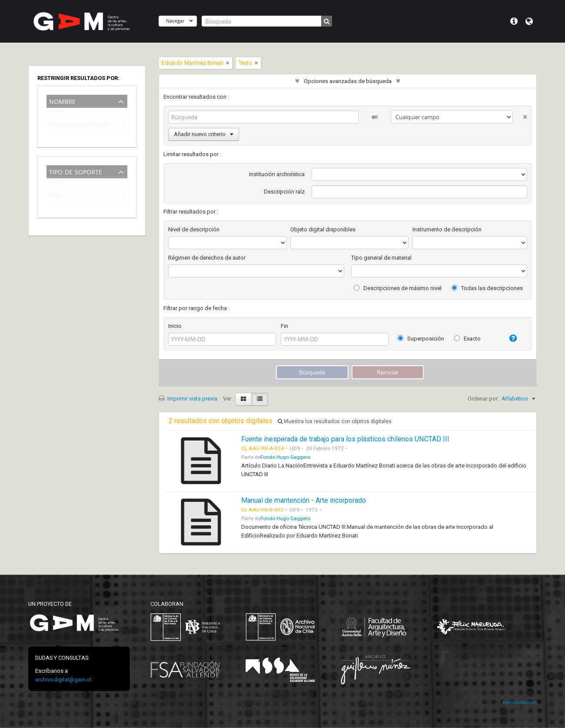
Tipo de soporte (76, 171)
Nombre (62, 101)
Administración (519, 703)
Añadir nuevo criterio (204, 134)
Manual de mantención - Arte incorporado (304, 500)
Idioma (529, 21)
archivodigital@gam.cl (63, 680)
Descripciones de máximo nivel (398, 288)
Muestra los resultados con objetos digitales (335, 421)
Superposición (421, 339)
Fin (284, 326)
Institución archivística (277, 174)
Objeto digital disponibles (323, 229)
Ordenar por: (483, 399)
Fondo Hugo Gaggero (285, 457)
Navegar (175, 21)
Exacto (467, 339)
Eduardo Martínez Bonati (79, 125)
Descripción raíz (284, 192)
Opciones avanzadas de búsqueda (348, 81)
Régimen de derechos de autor (207, 258)
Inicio (175, 326)
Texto (55, 196)
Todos (56, 113)
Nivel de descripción (194, 229)
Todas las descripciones (487, 288)
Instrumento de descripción (447, 229)
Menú (514, 21)
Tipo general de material (381, 258)
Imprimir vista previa (188, 399)
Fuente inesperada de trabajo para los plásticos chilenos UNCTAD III (345, 439)
